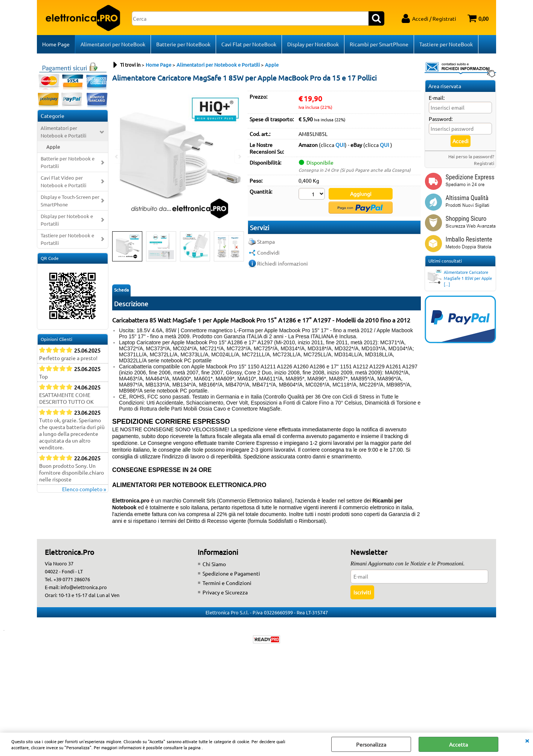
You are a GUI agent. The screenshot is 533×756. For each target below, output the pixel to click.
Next (239, 157)
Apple (53, 147)
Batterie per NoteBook (183, 44)
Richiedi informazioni (282, 263)
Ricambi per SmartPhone (379, 44)
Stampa (266, 241)
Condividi (268, 252)
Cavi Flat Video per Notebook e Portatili (63, 181)
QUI (340, 145)
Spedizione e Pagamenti (231, 573)
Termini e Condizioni (227, 583)
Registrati (484, 163)
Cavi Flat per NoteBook (249, 44)
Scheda (121, 290)
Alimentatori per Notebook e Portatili (63, 132)
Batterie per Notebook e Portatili (68, 162)
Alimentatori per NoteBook (113, 44)
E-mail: (437, 98)
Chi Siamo (214, 564)
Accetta (458, 744)
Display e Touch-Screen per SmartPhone (70, 201)
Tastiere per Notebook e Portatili (67, 239)
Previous (117, 157)
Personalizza (371, 744)
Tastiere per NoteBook (446, 44)
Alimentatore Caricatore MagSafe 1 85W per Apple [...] (459, 278)
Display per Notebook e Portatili (67, 220)
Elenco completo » (84, 489)
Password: (441, 119)
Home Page (56, 44)
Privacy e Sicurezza (225, 592)
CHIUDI (527, 740)
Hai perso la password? (471, 156)
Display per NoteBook (313, 44)
